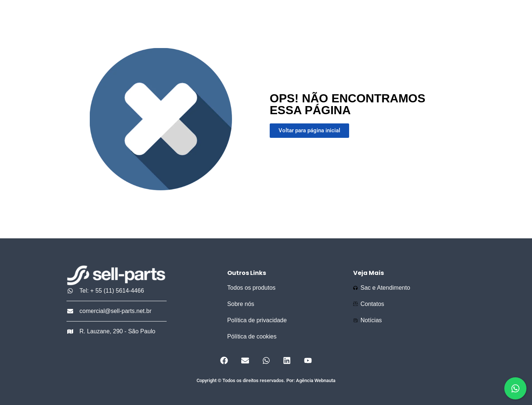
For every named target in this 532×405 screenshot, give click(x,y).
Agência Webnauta (316, 380)
